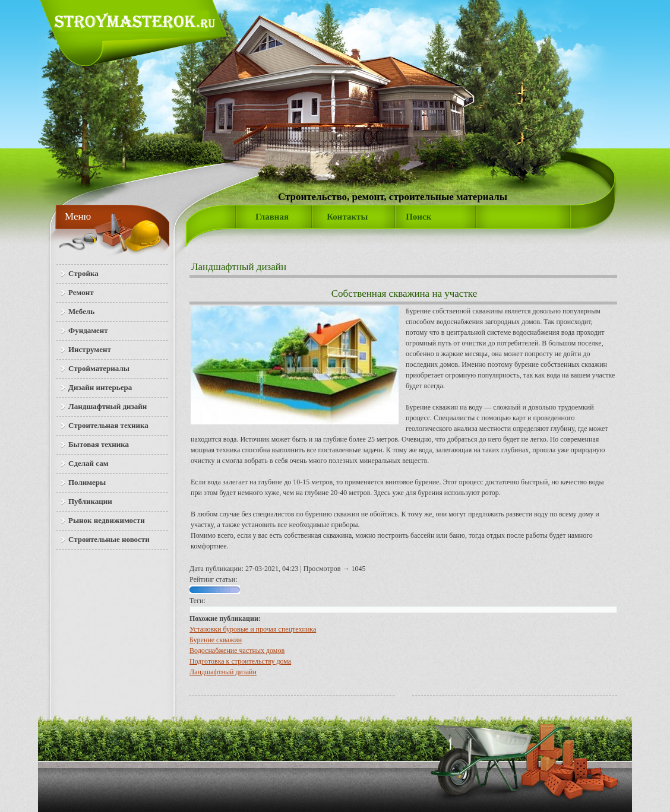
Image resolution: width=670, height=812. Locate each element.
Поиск (418, 217)
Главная (272, 217)
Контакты (347, 217)
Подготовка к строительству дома (240, 661)
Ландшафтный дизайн (239, 267)
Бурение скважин (216, 640)
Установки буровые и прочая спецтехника (253, 629)
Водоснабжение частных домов (237, 651)
